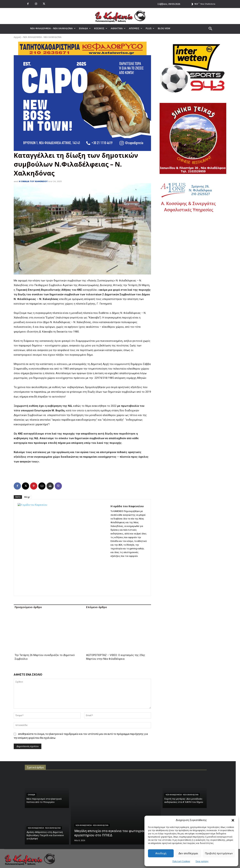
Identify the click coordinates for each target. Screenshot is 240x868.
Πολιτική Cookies (181, 861)
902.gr (27, 497)
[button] (233, 820)
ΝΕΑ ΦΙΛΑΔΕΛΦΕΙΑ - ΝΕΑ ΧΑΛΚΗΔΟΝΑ (42, 37)
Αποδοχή (161, 853)
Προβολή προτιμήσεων (219, 853)
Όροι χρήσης (202, 861)
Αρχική (17, 37)
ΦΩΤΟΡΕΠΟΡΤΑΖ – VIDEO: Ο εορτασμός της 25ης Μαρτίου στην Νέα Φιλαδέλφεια (116, 621)
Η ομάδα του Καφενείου (33, 181)
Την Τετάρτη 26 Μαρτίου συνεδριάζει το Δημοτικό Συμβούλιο (45, 617)
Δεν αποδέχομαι (188, 853)
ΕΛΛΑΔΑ (31, 758)
